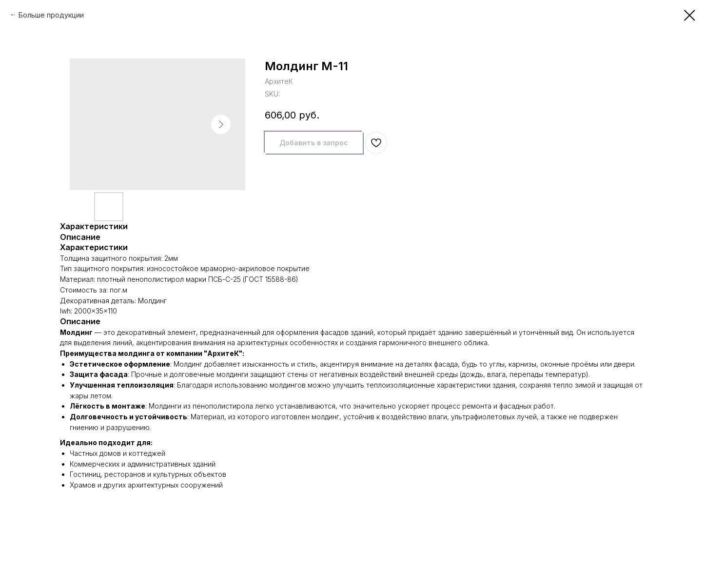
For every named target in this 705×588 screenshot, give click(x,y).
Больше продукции (51, 15)
